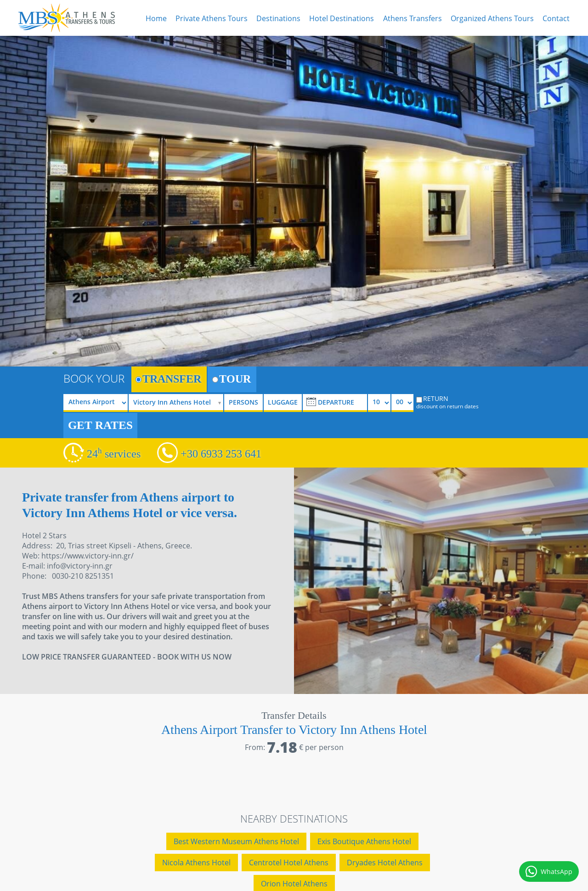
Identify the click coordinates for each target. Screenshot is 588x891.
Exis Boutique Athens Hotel (364, 841)
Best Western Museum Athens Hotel (236, 841)
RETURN (453, 402)
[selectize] (179, 403)
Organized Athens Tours (492, 18)
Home (156, 18)
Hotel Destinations (342, 18)
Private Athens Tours (212, 18)
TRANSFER (168, 379)
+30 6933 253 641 (221, 454)
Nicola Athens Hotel (196, 863)
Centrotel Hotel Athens (289, 863)
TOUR (232, 379)
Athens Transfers (413, 18)
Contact (556, 18)
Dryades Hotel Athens (385, 863)
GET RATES (100, 425)
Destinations (278, 18)
